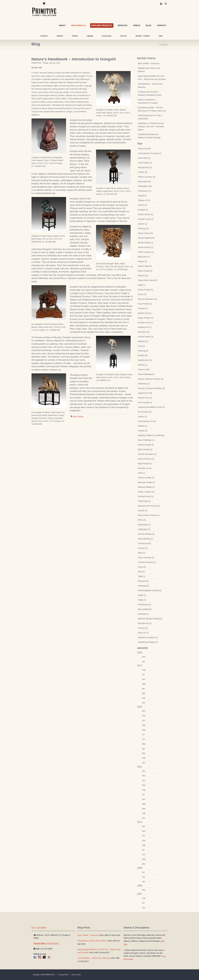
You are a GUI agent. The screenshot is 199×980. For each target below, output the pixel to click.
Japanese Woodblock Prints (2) (151, 407)
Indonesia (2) (144, 586)
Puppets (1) (143, 308)
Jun (144, 679)
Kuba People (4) (145, 163)
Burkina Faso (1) (145, 398)
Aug (144, 670)
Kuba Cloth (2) (144, 158)
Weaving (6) (143, 351)
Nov (144, 657)
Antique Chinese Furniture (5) (151, 379)
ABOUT (62, 25)
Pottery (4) (142, 261)
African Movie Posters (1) (149, 515)
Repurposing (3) (145, 167)
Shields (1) (143, 426)
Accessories (107, 36)
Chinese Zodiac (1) (146, 478)
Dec (144, 711)
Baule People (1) (145, 449)
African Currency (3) (147, 177)
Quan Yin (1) (143, 633)
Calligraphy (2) (144, 529)
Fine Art (123, 36)
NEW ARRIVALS (79, 25)
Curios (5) (142, 294)
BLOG (149, 25)
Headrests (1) (144, 384)
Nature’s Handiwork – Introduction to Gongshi (148, 101)
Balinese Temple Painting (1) (150, 619)
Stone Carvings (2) (146, 558)
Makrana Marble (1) (146, 487)
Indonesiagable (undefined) (150, 590)
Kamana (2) (143, 276)
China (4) (142, 567)
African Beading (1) (146, 374)
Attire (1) (142, 553)
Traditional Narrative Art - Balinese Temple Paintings (149, 136)
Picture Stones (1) (146, 214)
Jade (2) (141, 473)
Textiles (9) (143, 172)
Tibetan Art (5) (144, 200)
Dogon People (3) (146, 318)
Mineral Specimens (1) (148, 299)
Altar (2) (141, 572)
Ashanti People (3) (146, 445)
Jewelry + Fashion (143, 36)
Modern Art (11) (145, 313)
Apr (144, 661)
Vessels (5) (143, 431)
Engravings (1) (144, 525)
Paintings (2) (143, 614)
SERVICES (123, 25)
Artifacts (60, 36)
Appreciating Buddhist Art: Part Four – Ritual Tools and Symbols (152, 78)
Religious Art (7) (145, 327)
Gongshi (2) (143, 210)
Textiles (75, 36)
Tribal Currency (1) (146, 252)
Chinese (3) (143, 628)
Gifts (161, 36)
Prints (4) (142, 520)
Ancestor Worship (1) (147, 562)
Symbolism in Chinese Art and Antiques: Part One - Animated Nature (151, 126)
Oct (144, 720)
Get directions (46, 943)
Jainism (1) (143, 224)
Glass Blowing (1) (146, 539)
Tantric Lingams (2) (146, 492)
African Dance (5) (145, 233)
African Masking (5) (146, 238)
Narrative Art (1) (145, 623)
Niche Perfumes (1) (146, 459)
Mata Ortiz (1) (144, 257)
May (144, 684)
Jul (143, 674)
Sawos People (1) (146, 290)
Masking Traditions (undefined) (151, 435)
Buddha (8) (143, 355)
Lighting (90, 36)
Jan (144, 703)
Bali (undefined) (145, 609)
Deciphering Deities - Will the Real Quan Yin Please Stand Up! (152, 109)
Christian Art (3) (145, 468)
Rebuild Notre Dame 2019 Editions (149, 70)
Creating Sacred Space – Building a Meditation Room (150, 93)
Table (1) (142, 576)
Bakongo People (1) (146, 482)
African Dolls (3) (145, 266)
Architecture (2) (145, 605)
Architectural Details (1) (148, 642)
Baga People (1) (145, 464)
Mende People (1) (146, 243)
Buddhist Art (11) (145, 360)
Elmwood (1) (143, 581)
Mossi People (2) (145, 271)
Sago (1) (142, 285)
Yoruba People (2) (146, 337)
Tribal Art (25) (144, 370)
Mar (144, 693)
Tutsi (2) (141, 346)
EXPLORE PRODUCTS (102, 25)
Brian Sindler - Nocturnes (149, 63)
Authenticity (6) (144, 182)
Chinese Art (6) (144, 543)
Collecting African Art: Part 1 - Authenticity (151, 117)
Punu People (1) (145, 402)
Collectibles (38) (145, 186)
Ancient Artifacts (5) (146, 534)
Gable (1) (142, 595)
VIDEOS (137, 25)
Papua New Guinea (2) (148, 280)
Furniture (44, 36)
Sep (144, 725)
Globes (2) (142, 205)
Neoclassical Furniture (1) (149, 506)
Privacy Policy (64, 975)
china (75, 416)
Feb (144, 698)
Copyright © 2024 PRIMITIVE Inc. (44, 975)
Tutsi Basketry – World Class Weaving (150, 86)
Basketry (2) (143, 341)
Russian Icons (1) (145, 323)
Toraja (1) (142, 600)
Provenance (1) (145, 191)
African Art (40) (144, 149)
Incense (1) (143, 548)
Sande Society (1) (146, 247)
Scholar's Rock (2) (146, 219)
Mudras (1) (143, 365)
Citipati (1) (142, 196)
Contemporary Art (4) (147, 421)
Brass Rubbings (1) (146, 440)
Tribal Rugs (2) (144, 501)
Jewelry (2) (143, 511)
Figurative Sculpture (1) (148, 637)
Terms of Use (76, 975)
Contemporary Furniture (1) (150, 153)
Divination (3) (144, 332)
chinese (80, 416)
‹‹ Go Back (163, 45)
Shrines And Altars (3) (147, 454)
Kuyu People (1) (145, 304)
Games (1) (142, 417)
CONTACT (161, 25)
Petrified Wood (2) (146, 496)
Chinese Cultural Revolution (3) (151, 388)
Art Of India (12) (145, 412)
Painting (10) (143, 229)
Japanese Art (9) (145, 393)
